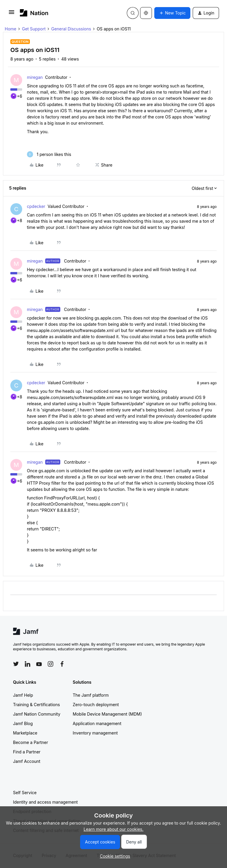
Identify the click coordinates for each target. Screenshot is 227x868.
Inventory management (95, 733)
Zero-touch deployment (96, 705)
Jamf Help (23, 695)
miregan (35, 77)
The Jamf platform (91, 695)
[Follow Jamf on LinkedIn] (27, 664)
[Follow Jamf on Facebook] (62, 664)
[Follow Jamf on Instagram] (51, 664)
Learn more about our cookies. (114, 829)
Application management (97, 723)
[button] (12, 14)
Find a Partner (27, 752)
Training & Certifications (37, 705)
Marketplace (25, 733)
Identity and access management (45, 802)
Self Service (25, 793)
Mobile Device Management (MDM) (107, 714)
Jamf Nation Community (37, 714)
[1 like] (49, 154)
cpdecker (36, 206)
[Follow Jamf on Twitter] (16, 664)
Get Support (34, 29)
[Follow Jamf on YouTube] (39, 664)
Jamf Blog (23, 723)
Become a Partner (30, 742)
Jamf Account (27, 761)
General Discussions (71, 29)
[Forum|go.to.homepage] (34, 13)
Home (10, 29)
